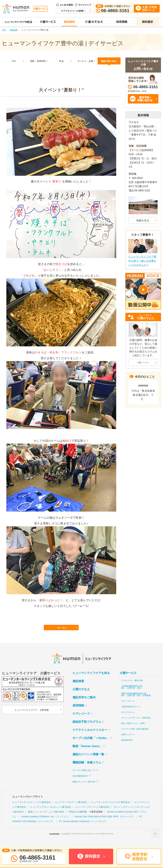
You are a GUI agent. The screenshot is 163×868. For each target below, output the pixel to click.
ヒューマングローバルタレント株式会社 (51, 813)
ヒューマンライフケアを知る (91, 679)
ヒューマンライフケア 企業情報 (31, 716)
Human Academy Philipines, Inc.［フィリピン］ (46, 823)
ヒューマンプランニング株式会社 (92, 813)
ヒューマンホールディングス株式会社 (32, 808)
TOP (4, 30)
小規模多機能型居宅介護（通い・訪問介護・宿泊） (131, 693)
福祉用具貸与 (127, 746)
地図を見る (143, 220)
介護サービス (128, 679)
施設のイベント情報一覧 (88, 761)
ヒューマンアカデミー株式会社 (71, 808)
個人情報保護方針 (80, 782)
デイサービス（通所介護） (133, 687)
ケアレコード (81, 720)
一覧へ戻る (62, 633)
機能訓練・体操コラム (87, 769)
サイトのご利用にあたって (84, 776)
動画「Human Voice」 (87, 752)
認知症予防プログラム (87, 728)
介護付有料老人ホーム (131, 713)
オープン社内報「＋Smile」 (91, 744)
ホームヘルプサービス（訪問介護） (137, 724)
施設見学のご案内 (84, 704)
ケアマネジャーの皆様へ (73, 11)
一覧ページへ (143, 362)
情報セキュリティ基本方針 (84, 788)
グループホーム (128, 707)
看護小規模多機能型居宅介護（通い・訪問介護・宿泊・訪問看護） (136, 701)
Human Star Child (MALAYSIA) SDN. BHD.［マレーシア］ (105, 823)
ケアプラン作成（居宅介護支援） (136, 735)
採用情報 (78, 712)
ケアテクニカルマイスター (90, 736)
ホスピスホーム (128, 718)
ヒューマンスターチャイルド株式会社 (111, 808)
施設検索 (14, 30)
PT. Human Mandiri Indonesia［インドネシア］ (83, 827)
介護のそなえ (81, 695)
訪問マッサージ (128, 741)
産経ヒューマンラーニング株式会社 (46, 818)
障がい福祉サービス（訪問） (134, 730)
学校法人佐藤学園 (78, 818)
